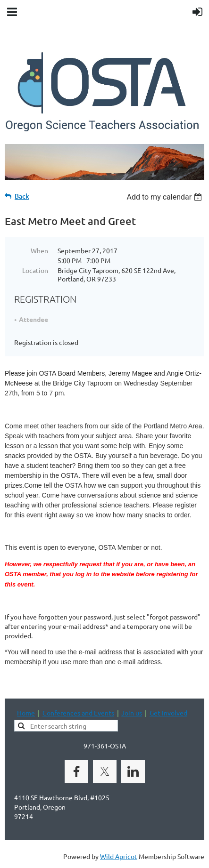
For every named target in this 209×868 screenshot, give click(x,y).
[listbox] (165, 197)
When (39, 250)
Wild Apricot (119, 856)
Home (26, 713)
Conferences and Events (78, 713)
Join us (132, 713)
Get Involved (168, 713)
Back (22, 196)
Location (35, 270)
